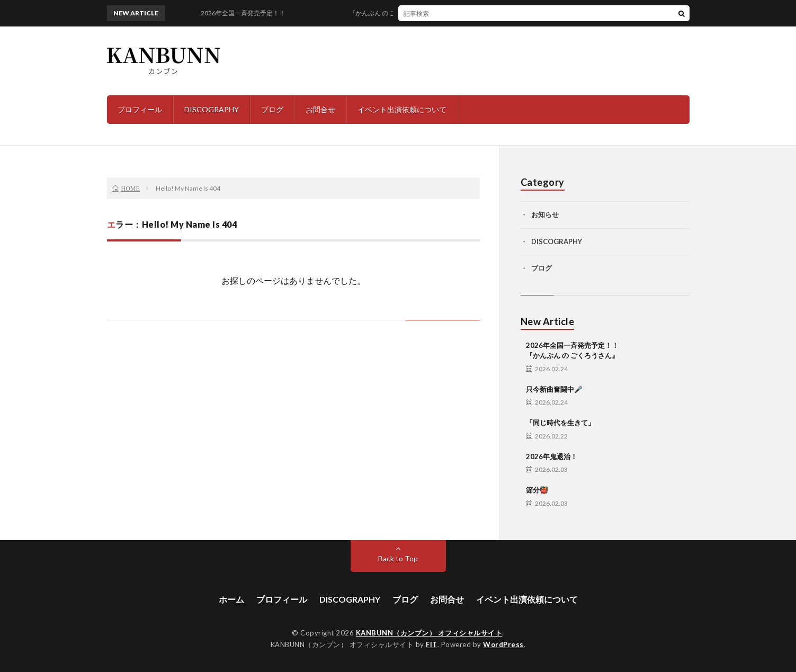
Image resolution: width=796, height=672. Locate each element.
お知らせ (545, 214)
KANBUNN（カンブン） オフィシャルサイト (429, 633)
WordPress (503, 644)
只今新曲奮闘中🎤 (554, 389)
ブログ (272, 109)
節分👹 (537, 490)
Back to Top (398, 558)
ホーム (231, 599)
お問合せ (320, 109)
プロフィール (140, 109)
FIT (432, 644)
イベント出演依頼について (402, 109)
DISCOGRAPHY (212, 109)
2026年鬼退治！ (552, 456)
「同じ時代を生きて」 (560, 423)
